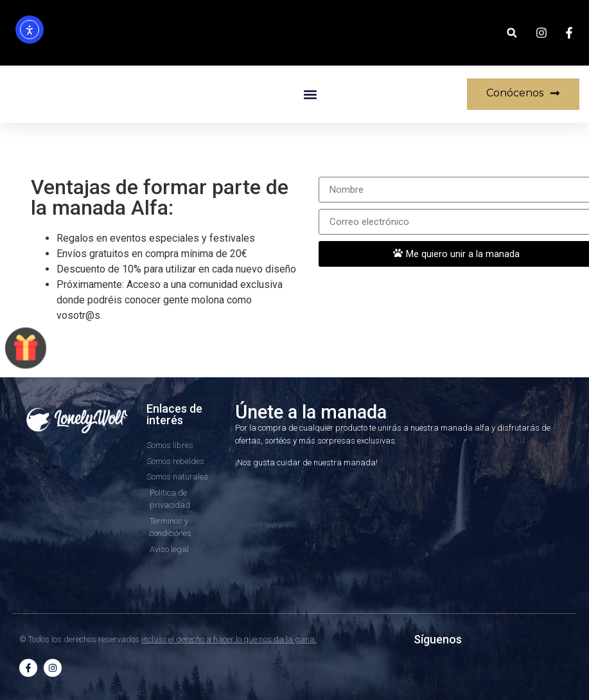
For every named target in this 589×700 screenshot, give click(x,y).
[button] (512, 33)
